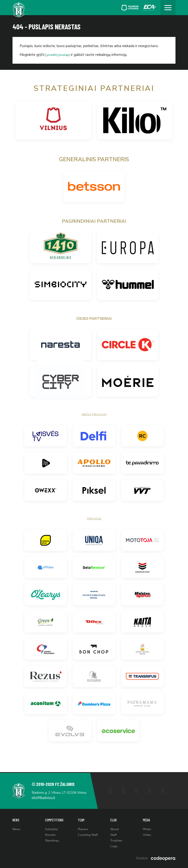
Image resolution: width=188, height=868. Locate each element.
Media (147, 819)
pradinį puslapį (58, 55)
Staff (113, 834)
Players (83, 829)
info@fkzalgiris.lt (44, 797)
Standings (52, 840)
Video (147, 834)
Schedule (51, 829)
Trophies (117, 840)
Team (81, 819)
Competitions (54, 819)
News (16, 819)
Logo (114, 846)
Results (50, 834)
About (115, 829)
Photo (147, 829)
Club (113, 819)
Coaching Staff (88, 834)
